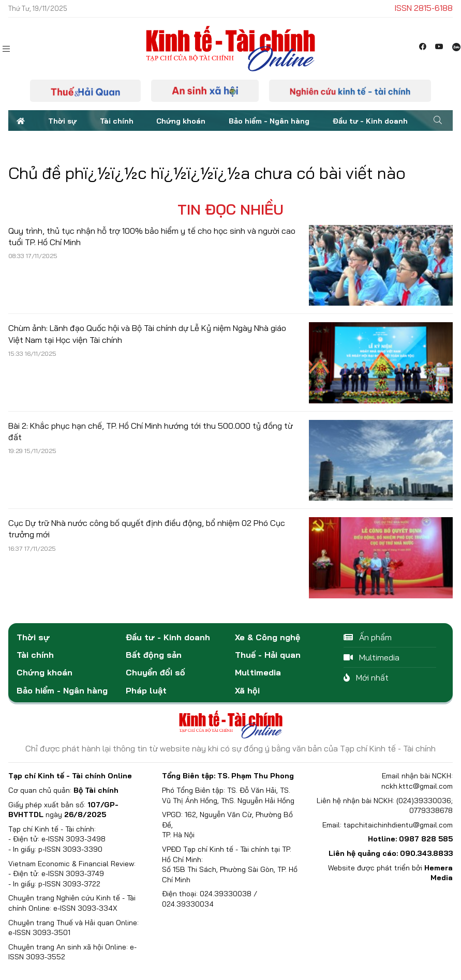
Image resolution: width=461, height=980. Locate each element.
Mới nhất (366, 677)
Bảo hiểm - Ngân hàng (269, 121)
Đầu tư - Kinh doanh (370, 121)
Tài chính (117, 121)
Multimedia (258, 672)
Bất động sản (154, 655)
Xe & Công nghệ (267, 637)
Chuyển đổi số (155, 672)
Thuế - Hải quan (268, 655)
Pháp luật (146, 690)
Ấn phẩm (368, 637)
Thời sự (62, 121)
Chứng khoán (181, 121)
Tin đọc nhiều (230, 209)
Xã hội (247, 690)
